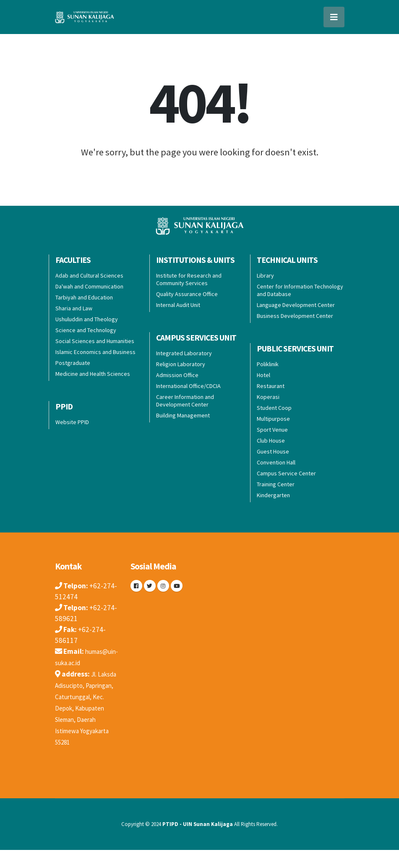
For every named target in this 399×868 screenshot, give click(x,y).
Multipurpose (273, 419)
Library (265, 275)
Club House (271, 441)
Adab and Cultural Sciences (89, 275)
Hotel (263, 375)
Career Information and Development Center (185, 401)
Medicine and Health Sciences (93, 374)
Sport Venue (272, 430)
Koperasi (268, 397)
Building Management (183, 415)
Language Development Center (296, 305)
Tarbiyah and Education (84, 297)
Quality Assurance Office (187, 294)
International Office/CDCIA (188, 386)
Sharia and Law (74, 308)
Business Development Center (295, 316)
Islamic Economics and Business (95, 352)
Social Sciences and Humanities (95, 341)
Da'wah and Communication (89, 286)
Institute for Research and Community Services (189, 279)
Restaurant (271, 386)
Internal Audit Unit (178, 305)
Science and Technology (86, 330)
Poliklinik (268, 364)
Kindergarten (273, 495)
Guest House (273, 451)
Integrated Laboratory (184, 353)
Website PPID (72, 422)
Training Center (276, 484)
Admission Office (177, 375)
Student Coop (274, 408)
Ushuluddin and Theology (87, 319)
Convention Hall (276, 462)
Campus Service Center (286, 473)
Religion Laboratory (181, 364)
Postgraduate (73, 363)
